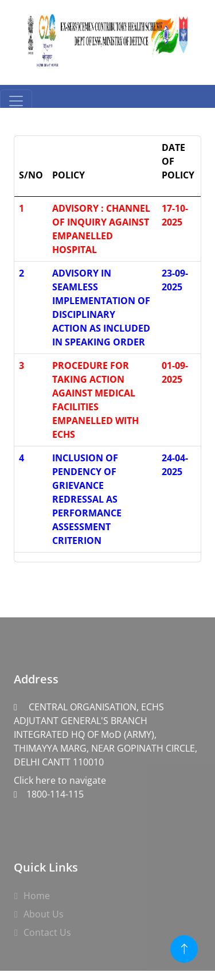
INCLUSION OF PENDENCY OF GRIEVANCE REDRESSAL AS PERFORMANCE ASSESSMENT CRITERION (87, 499)
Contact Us (47, 932)
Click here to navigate (107, 743)
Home (37, 896)
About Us (44, 914)
